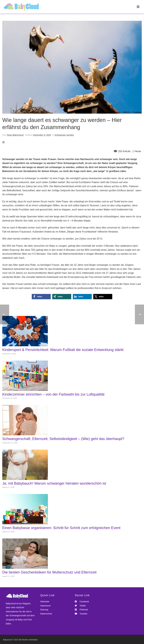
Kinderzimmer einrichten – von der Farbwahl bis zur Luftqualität (53, 394)
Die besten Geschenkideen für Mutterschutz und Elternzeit (49, 572)
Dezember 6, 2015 (42, 135)
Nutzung (44, 610)
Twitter (80, 606)
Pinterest (81, 610)
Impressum (45, 606)
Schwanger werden (64, 135)
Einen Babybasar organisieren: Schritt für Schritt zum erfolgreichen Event (61, 528)
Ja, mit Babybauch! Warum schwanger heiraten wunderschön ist (54, 483)
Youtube (81, 614)
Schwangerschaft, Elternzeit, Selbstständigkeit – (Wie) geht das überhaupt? (63, 439)
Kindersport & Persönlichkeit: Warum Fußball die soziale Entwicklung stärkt (63, 350)
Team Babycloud (15, 135)
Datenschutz (46, 614)
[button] (41, 297)
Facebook (82, 602)
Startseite (45, 602)
